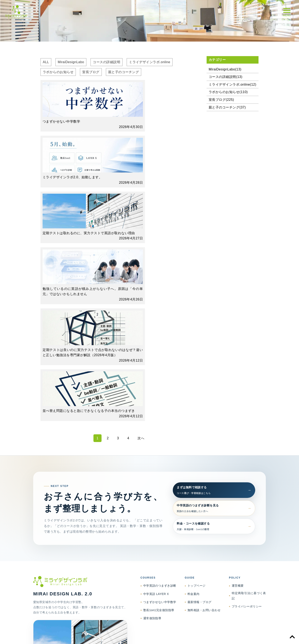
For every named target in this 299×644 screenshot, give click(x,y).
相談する (66, 541)
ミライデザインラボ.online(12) (232, 84)
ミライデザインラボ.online (150, 62)
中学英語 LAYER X (156, 432)
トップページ (197, 424)
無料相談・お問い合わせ (204, 448)
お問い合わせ (258, 636)
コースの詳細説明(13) (225, 77)
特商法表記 (212, 636)
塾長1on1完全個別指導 (159, 448)
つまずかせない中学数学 (160, 440)
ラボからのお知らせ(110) (228, 92)
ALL (46, 62)
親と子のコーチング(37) (227, 107)
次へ (141, 276)
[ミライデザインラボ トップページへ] (80, 420)
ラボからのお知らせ (58, 72)
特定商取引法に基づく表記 (249, 434)
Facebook (88, 541)
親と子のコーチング (124, 72)
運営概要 (238, 424)
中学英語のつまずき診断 (160, 424)
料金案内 (194, 432)
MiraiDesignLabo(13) (225, 69)
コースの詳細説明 (107, 62)
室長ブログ (91, 72)
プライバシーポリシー (247, 445)
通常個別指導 (152, 456)
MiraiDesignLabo (71, 62)
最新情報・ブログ (200, 440)
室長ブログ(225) (221, 100)
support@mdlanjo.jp (93, 530)
